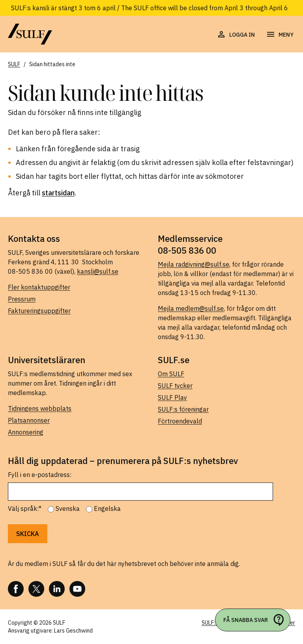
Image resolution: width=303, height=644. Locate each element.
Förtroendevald (180, 421)
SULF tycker (175, 386)
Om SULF (171, 374)
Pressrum (22, 299)
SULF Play (172, 397)
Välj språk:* (25, 509)
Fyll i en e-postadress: (40, 475)
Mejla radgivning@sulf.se (194, 264)
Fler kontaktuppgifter (39, 287)
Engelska (107, 509)
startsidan (58, 193)
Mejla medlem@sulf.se (191, 308)
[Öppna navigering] (280, 35)
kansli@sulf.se (98, 271)
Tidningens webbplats (40, 408)
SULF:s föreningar (183, 409)
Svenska (68, 509)
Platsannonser (29, 420)
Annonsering (26, 432)
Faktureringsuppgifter (39, 311)
